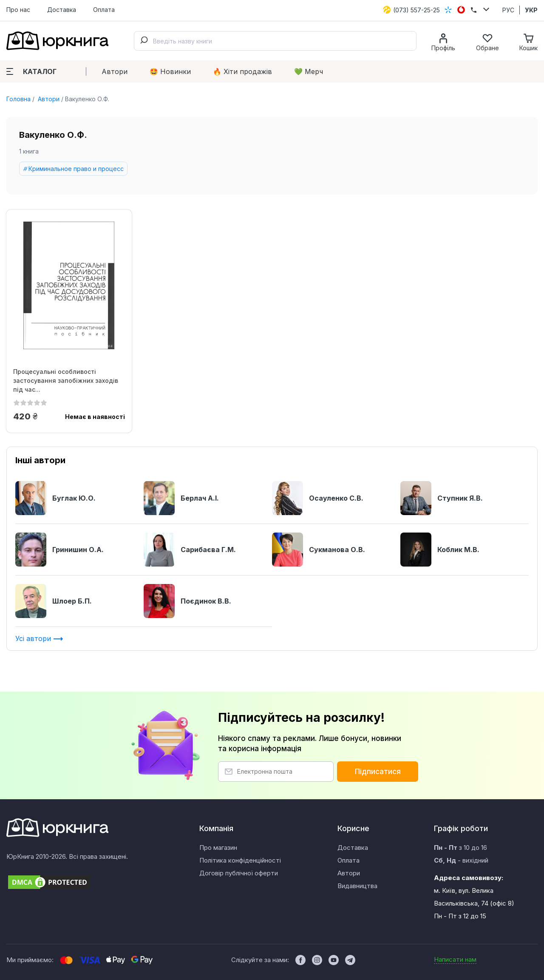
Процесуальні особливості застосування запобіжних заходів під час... (66, 380)
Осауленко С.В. (318, 498)
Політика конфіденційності (240, 860)
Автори (115, 71)
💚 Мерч (309, 71)
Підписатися (378, 772)
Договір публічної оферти (239, 873)
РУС (508, 10)
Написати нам (455, 959)
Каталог (31, 71)
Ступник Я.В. (442, 498)
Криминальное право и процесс (76, 169)
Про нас (18, 10)
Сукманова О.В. (319, 550)
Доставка (62, 10)
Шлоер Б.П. (54, 601)
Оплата (104, 10)
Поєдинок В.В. (187, 601)
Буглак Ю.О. (55, 498)
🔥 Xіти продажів (242, 71)
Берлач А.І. (181, 498)
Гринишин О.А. (59, 550)
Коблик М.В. (440, 550)
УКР (531, 10)
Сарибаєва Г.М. (190, 550)
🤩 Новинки (170, 71)
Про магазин (218, 848)
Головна (18, 99)
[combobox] (275, 41)
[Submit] (144, 41)
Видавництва (357, 886)
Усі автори (39, 638)
